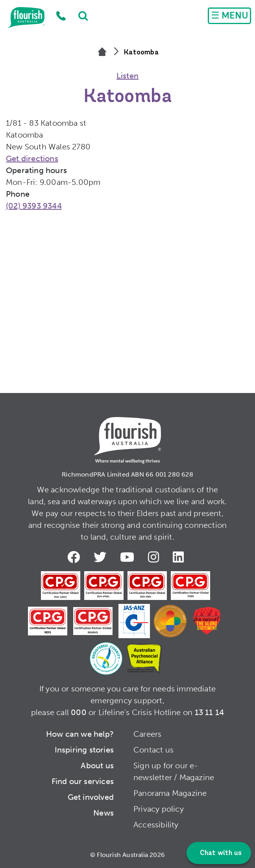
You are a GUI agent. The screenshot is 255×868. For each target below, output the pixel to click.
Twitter (102, 557)
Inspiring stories (84, 750)
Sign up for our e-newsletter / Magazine (174, 771)
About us (97, 766)
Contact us (153, 750)
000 (79, 712)
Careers (147, 734)
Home (26, 18)
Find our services (83, 781)
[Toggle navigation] (229, 16)
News (103, 813)
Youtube (129, 557)
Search (79, 16)
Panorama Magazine (170, 793)
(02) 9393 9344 (34, 206)
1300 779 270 (61, 16)
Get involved (91, 797)
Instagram (155, 557)
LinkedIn (180, 557)
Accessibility (156, 825)
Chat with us (220, 853)
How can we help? (80, 734)
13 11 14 (210, 712)
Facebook (75, 557)
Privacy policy (159, 809)
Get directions (32, 158)
